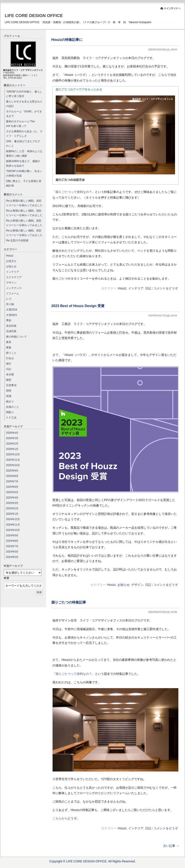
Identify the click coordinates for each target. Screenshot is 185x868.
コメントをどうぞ (166, 288)
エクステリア (14, 277)
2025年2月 (12, 508)
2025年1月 (12, 514)
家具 (9, 342)
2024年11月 (13, 525)
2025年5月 (12, 492)
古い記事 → (171, 846)
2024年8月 (12, 541)
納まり (10, 401)
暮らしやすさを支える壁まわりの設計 (24, 104)
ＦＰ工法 (11, 418)
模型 (9, 380)
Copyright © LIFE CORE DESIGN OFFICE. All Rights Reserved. (93, 861)
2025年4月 (12, 498)
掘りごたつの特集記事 (69, 602)
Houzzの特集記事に (67, 40)
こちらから (60, 818)
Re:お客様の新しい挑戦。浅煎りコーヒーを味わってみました (24, 203)
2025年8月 (12, 476)
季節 (9, 320)
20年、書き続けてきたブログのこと (23, 144)
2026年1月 (12, 449)
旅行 (9, 364)
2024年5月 (12, 557)
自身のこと (13, 407)
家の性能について (16, 337)
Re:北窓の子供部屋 (17, 240)
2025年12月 (13, 454)
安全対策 (11, 326)
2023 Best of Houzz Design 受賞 (78, 306)
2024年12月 (13, 519)
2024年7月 (12, 546)
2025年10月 (13, 465)
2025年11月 (13, 460)
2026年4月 (12, 433)
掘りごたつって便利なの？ (74, 192)
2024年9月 (12, 535)
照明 (9, 391)
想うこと (11, 353)
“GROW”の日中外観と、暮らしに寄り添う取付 (24, 94)
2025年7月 (12, 481)
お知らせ (123, 585)
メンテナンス (14, 288)
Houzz (122, 288)
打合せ (10, 358)
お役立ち (11, 261)
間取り (10, 412)
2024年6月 (12, 552)
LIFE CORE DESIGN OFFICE (34, 16)
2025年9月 (12, 471)
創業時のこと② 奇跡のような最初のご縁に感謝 (24, 154)
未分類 (10, 374)
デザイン (137, 585)
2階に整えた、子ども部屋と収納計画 (24, 183)
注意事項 (11, 385)
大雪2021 (12, 315)
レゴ (9, 299)
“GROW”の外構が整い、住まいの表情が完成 (24, 173)
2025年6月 (12, 487)
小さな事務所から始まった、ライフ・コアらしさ (24, 134)
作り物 (10, 304)
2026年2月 (12, 444)
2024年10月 (13, 530)
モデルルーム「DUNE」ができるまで (24, 114)
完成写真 (11, 331)
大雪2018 (12, 310)
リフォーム (13, 293)
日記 (148, 288)
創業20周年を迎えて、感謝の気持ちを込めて (23, 163)
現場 (9, 396)
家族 (9, 347)
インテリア (136, 288)
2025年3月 (12, 503)
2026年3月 (12, 438)
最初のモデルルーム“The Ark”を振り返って (20, 124)
